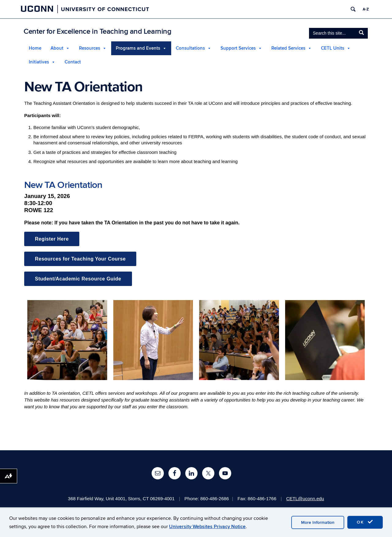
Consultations (190, 48)
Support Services (238, 48)
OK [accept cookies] (365, 522)
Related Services (288, 48)
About (57, 48)
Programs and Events (138, 48)
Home (35, 48)
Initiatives (39, 62)
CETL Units (333, 48)
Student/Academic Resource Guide (78, 279)
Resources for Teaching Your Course (80, 259)
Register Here (52, 239)
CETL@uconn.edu (305, 499)
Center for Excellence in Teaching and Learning (97, 31)
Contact (73, 62)
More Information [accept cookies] (318, 522)
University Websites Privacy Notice (207, 527)
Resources (90, 48)
